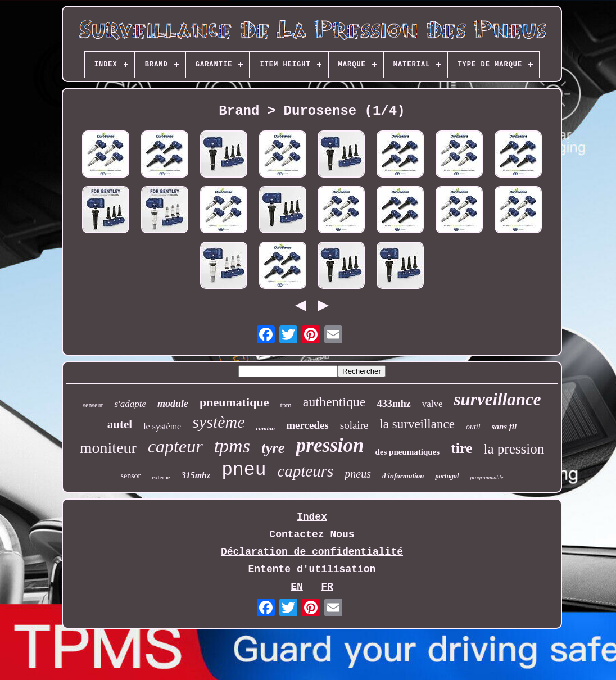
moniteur (108, 448)
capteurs (305, 471)
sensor (130, 476)
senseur (93, 405)
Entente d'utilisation (312, 569)
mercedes (307, 425)
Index (312, 517)
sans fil (504, 427)
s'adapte (130, 404)
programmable (486, 477)
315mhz (196, 475)
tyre (273, 448)
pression (330, 445)
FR (327, 587)
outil (473, 427)
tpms (232, 446)
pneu (244, 470)
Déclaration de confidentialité (312, 552)
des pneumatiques (407, 452)
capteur (175, 446)
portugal (447, 476)
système (218, 422)
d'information (403, 476)
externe (161, 477)
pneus (358, 474)
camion (266, 428)
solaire (354, 425)
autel (120, 424)
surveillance (498, 399)
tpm (286, 405)
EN (297, 587)
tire (462, 448)
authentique (334, 402)
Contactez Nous (312, 534)
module (173, 404)
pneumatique (234, 402)
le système (162, 426)
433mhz (394, 404)
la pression (514, 449)
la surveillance (417, 424)
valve (432, 404)
